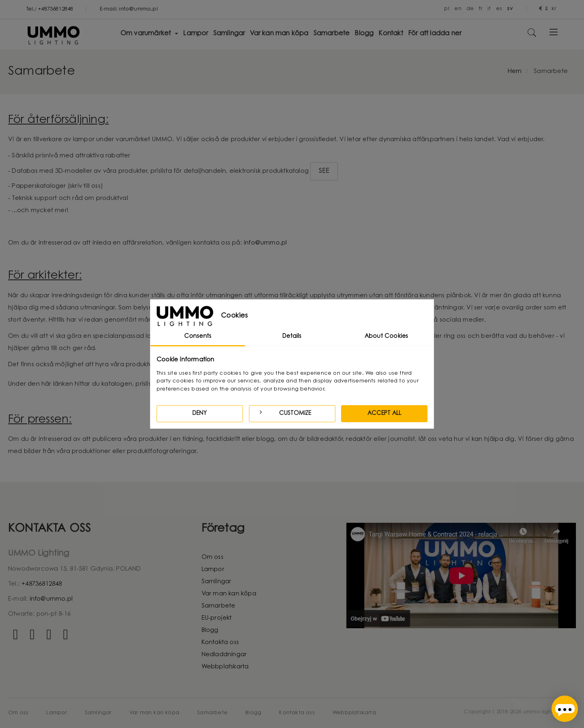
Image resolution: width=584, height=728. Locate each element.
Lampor (213, 570)
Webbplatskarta (225, 667)
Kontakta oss (220, 643)
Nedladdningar (224, 655)
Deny (200, 414)
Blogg (210, 630)
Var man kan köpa (229, 594)
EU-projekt (217, 618)
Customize (284, 413)
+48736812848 (42, 584)
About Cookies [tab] (386, 337)
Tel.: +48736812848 (50, 9)
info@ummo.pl (265, 243)
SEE (324, 171)
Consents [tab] (198, 337)
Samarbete (219, 606)
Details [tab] (292, 337)
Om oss (213, 557)
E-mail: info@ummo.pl (129, 9)
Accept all (384, 414)
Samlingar (217, 582)
